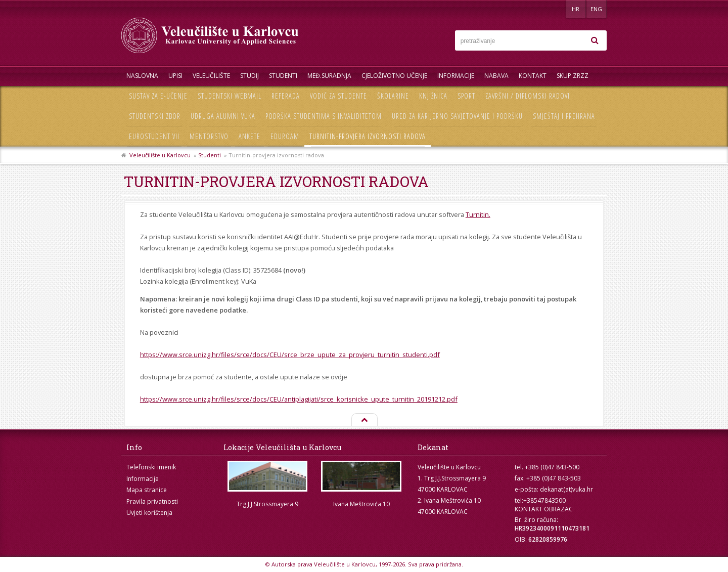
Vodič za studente (338, 96)
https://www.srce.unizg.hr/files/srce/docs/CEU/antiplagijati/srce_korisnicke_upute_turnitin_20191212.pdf (299, 399)
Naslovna (142, 76)
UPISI (175, 76)
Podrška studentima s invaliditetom (324, 116)
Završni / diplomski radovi (528, 96)
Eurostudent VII (154, 136)
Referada (286, 96)
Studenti (283, 76)
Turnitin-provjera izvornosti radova (368, 136)
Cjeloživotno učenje (394, 76)
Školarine (393, 96)
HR (576, 9)
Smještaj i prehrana (564, 116)
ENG (596, 9)
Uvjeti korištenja (149, 513)
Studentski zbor (155, 116)
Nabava (496, 76)
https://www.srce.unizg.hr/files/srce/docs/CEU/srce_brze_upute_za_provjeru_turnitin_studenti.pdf (290, 355)
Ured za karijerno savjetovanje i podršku (457, 116)
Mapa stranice (147, 490)
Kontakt (533, 76)
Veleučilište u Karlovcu (160, 155)
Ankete (249, 136)
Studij (249, 76)
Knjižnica (433, 96)
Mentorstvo (209, 136)
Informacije (456, 76)
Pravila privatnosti (152, 501)
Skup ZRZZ (573, 76)
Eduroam (285, 136)
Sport (466, 96)
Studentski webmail (230, 96)
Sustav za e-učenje (158, 96)
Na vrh (364, 420)
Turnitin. (478, 214)
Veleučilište (211, 76)
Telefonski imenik (151, 467)
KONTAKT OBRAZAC (544, 509)
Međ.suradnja (329, 76)
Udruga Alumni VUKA (223, 116)
